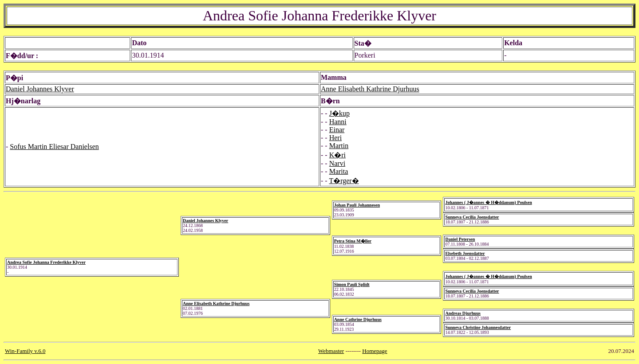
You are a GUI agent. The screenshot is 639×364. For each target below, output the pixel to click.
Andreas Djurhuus (463, 313)
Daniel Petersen (460, 239)
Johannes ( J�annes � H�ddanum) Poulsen (488, 202)
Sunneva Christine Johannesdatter (478, 327)
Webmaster (331, 351)
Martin (339, 146)
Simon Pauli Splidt (352, 284)
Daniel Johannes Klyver (40, 89)
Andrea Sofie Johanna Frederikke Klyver (46, 262)
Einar (337, 130)
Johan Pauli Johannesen (357, 205)
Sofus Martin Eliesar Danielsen (54, 147)
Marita (339, 171)
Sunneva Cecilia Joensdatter (472, 217)
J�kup (339, 113)
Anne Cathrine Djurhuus (358, 319)
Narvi (337, 163)
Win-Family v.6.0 (25, 351)
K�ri (337, 155)
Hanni (338, 122)
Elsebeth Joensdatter (465, 253)
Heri (335, 138)
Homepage (375, 351)
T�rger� (344, 181)
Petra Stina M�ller (353, 241)
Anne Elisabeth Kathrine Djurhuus (370, 89)
